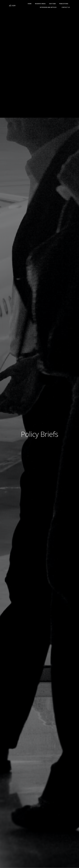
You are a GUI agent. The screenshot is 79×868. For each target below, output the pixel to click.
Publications (64, 4)
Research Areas (40, 4)
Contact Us (66, 7)
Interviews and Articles (49, 7)
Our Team (52, 4)
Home (30, 4)
